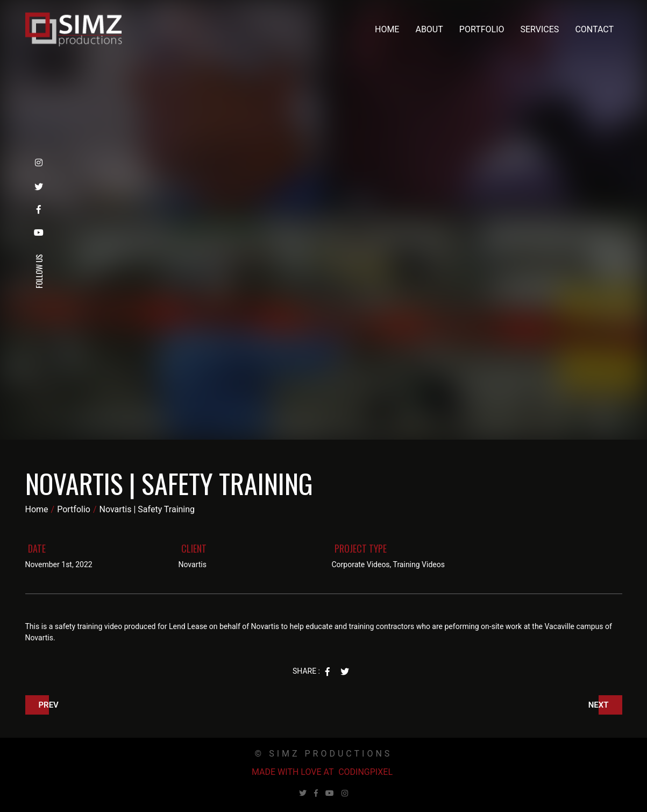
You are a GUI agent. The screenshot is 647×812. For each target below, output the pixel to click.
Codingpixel (365, 772)
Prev (49, 705)
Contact (594, 29)
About (429, 29)
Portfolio (482, 29)
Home (387, 29)
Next (599, 705)
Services (540, 29)
